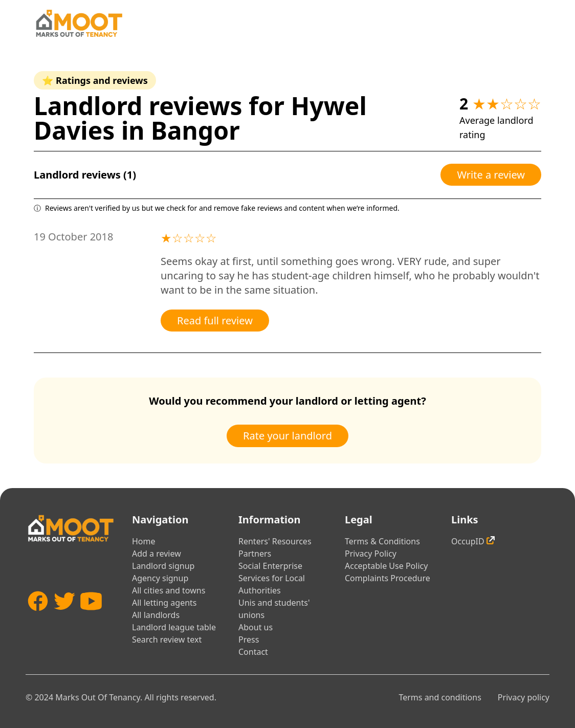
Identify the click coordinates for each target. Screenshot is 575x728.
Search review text (167, 639)
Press (249, 639)
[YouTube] (91, 619)
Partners (255, 554)
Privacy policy (524, 697)
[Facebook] (38, 619)
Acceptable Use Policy (386, 566)
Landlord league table (174, 627)
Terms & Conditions (382, 541)
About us (256, 627)
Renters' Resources (275, 541)
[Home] (79, 23)
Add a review (157, 554)
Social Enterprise (270, 566)
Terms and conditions (440, 697)
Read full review (215, 321)
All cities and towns (169, 590)
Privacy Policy (371, 554)
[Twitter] (64, 619)
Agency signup (160, 578)
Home (144, 541)
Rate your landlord (287, 436)
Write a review (491, 175)
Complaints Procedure (388, 578)
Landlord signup (163, 566)
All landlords (156, 615)
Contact (253, 652)
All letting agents (164, 603)
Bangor (195, 130)
